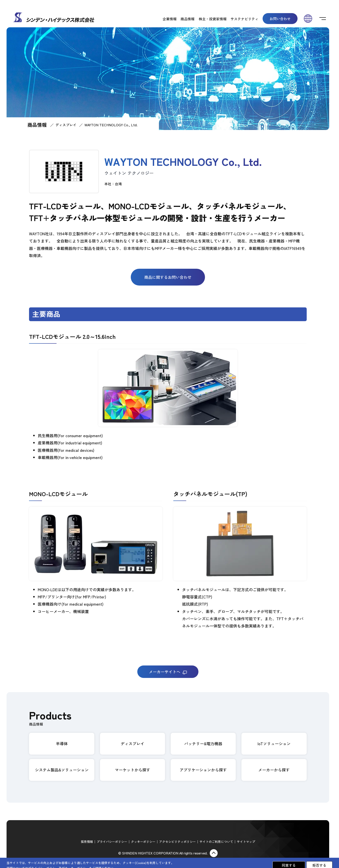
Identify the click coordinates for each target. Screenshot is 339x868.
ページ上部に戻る (214, 853)
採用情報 (87, 842)
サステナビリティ (244, 19)
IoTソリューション (274, 743)
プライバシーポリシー (112, 842)
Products (50, 718)
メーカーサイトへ (168, 672)
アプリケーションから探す (203, 770)
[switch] (323, 19)
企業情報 (170, 19)
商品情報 (188, 19)
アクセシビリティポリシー (177, 842)
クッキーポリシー (143, 842)
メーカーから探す (274, 770)
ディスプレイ (66, 125)
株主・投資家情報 (213, 19)
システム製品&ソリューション (62, 770)
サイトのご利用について (216, 842)
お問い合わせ (280, 19)
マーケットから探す (133, 770)
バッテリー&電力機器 (203, 743)
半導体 (62, 743)
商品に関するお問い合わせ (168, 277)
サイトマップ (246, 842)
